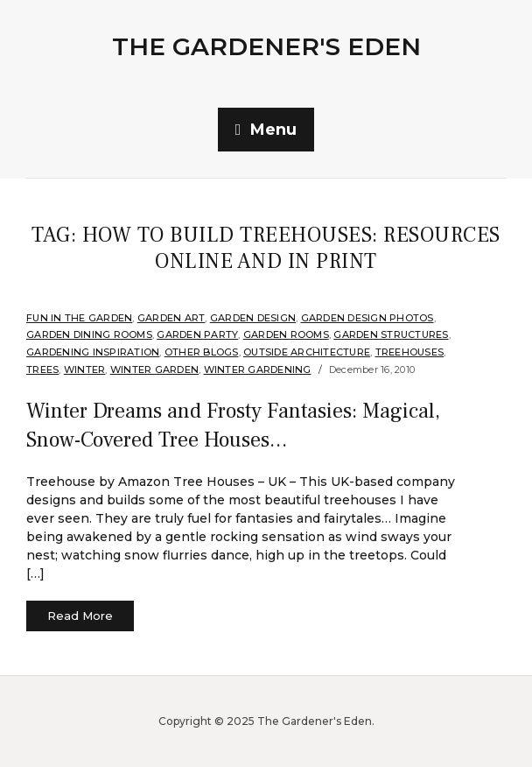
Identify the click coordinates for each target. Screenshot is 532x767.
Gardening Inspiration (93, 352)
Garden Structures (391, 334)
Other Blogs (202, 352)
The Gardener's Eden (266, 46)
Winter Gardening (258, 369)
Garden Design (253, 318)
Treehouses (410, 352)
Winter (85, 369)
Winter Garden (154, 369)
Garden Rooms (286, 334)
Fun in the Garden (79, 318)
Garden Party (197, 334)
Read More (80, 616)
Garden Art (171, 318)
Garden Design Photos (367, 318)
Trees (42, 369)
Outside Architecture (307, 352)
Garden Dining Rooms (89, 334)
